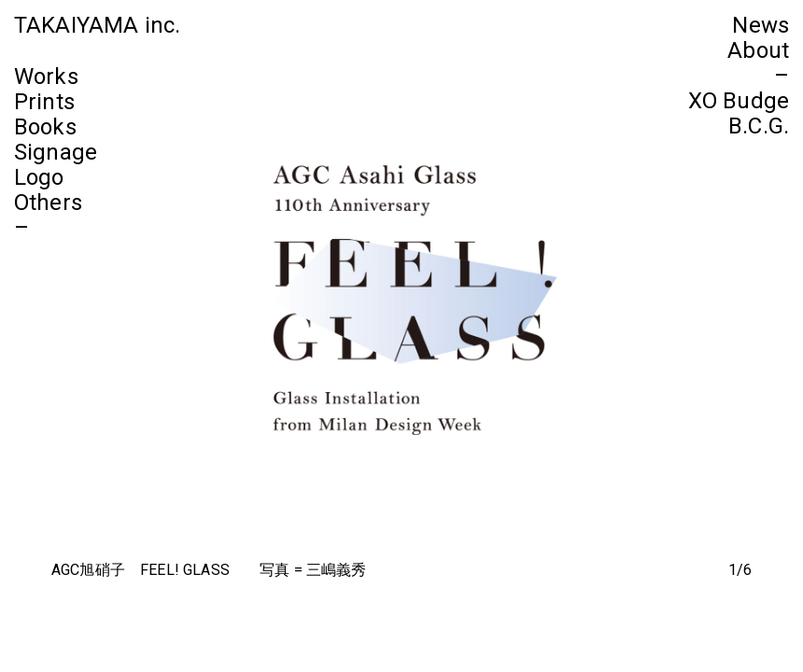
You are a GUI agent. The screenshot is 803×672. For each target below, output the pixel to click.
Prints (44, 102)
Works (46, 77)
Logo (39, 177)
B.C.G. (759, 126)
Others (48, 203)
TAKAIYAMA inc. (97, 25)
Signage (56, 152)
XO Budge (739, 101)
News (761, 25)
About (758, 50)
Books (45, 127)
